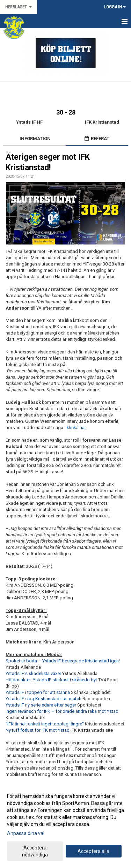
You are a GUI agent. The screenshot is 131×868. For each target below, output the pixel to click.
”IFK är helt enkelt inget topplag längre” (45, 724)
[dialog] (65, 825)
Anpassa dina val (26, 833)
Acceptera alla (93, 851)
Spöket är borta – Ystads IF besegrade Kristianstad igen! (63, 661)
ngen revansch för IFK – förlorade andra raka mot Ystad (63, 711)
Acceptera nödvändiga (35, 851)
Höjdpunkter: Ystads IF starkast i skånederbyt (51, 680)
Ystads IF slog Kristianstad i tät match (44, 699)
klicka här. (77, 428)
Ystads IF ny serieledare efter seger (41, 705)
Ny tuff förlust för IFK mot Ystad (38, 730)
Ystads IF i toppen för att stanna (38, 692)
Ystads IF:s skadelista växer (34, 673)
